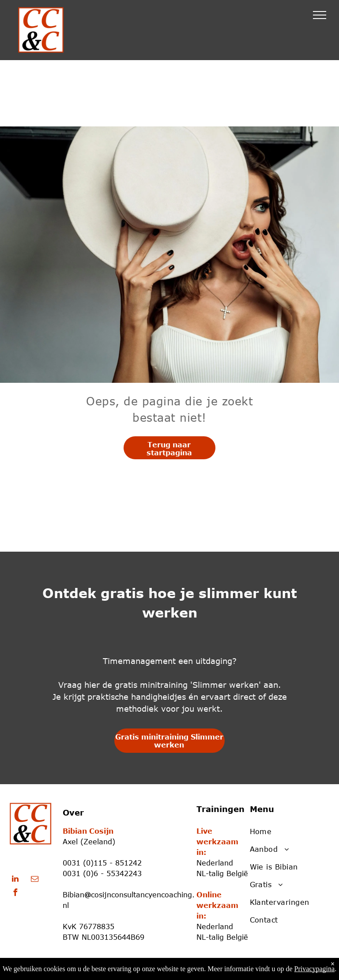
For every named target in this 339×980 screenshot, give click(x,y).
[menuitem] (287, 831)
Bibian (73, 895)
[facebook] (15, 894)
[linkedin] (15, 880)
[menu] (320, 15)
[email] (34, 880)
